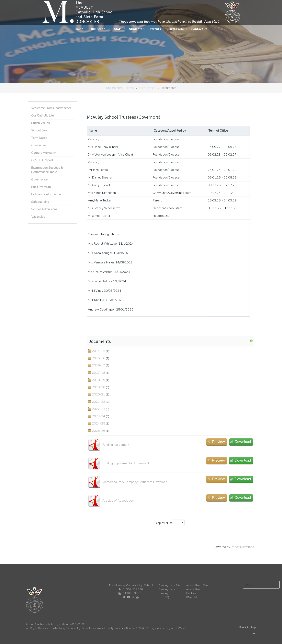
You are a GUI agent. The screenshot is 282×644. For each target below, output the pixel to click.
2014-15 (99, 351)
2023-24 (99, 416)
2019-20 (99, 387)
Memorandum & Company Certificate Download (135, 482)
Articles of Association (118, 501)
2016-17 (99, 365)
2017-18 (99, 373)
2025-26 (99, 431)
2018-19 (99, 380)
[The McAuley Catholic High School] (141, 12)
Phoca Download (243, 547)
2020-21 (99, 394)
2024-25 (99, 424)
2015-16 (99, 358)
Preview (218, 442)
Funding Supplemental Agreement (126, 463)
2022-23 (99, 409)
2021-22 (99, 402)
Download (243, 442)
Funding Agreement (116, 445)
